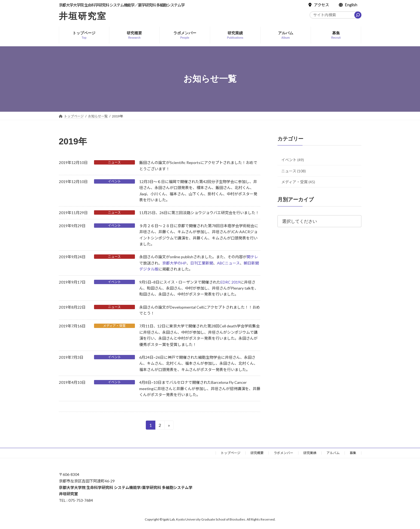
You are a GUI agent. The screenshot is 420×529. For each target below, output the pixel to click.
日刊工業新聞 (202, 263)
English (348, 5)
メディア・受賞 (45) (298, 182)
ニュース (114, 162)
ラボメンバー (283, 453)
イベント (114, 181)
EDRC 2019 (230, 282)
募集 (353, 453)
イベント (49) (293, 160)
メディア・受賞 (114, 326)
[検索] (358, 15)
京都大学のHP (174, 263)
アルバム (333, 453)
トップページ (231, 453)
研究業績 (310, 453)
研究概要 (257, 453)
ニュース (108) (294, 171)
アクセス (319, 5)
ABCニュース (228, 263)
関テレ (252, 257)
